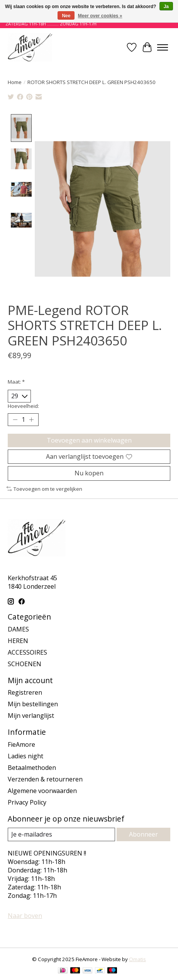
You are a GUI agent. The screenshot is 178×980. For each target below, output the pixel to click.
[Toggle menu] (163, 47)
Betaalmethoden (32, 768)
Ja (166, 7)
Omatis (137, 960)
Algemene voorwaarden (42, 791)
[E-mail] (61, 835)
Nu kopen (89, 474)
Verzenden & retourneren (45, 780)
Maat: (16, 382)
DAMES (18, 630)
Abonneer (143, 835)
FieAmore (21, 745)
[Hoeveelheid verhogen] (31, 420)
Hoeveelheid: (23, 406)
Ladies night (25, 757)
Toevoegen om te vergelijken (44, 489)
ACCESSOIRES (27, 653)
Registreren (25, 693)
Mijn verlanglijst (31, 716)
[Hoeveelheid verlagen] (15, 420)
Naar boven (25, 916)
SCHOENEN (25, 664)
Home (15, 82)
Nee (66, 16)
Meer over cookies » (100, 16)
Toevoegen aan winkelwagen (89, 441)
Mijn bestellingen (33, 705)
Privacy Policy (27, 803)
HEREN (18, 641)
